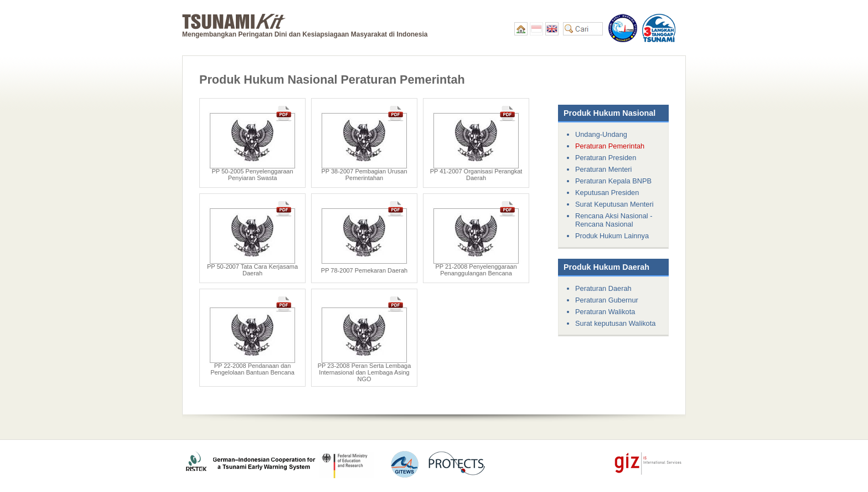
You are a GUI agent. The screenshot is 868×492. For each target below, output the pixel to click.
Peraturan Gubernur (607, 300)
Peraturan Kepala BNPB (613, 181)
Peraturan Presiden (606, 158)
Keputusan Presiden (607, 193)
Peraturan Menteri (603, 169)
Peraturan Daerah (603, 288)
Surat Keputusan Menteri (614, 204)
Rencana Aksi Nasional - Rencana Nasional (614, 220)
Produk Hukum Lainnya (612, 236)
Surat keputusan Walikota (615, 323)
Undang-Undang (601, 134)
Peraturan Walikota (605, 312)
